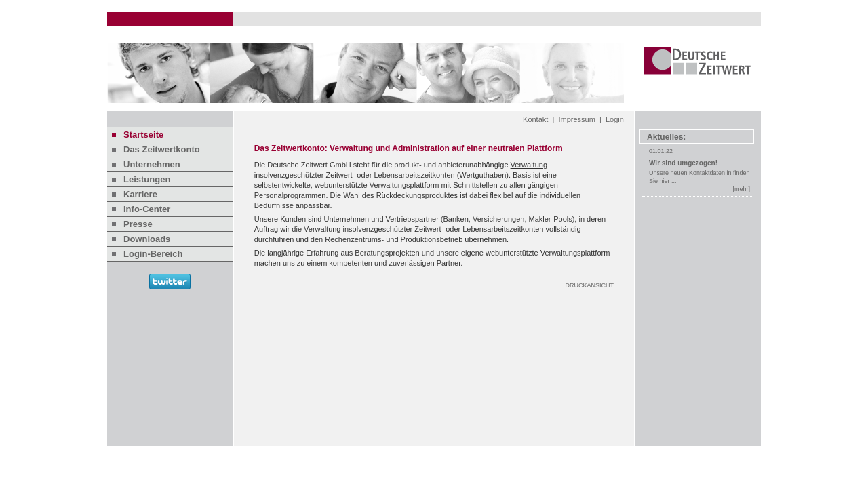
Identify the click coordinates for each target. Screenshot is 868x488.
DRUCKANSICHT (589, 285)
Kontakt (535, 119)
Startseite (143, 135)
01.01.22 (661, 151)
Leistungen (147, 179)
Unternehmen (152, 164)
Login (615, 119)
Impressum (576, 119)
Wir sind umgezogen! (683, 163)
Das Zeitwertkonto (162, 149)
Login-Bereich (153, 254)
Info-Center (147, 209)
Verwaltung (529, 165)
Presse (138, 224)
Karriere (140, 194)
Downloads (147, 239)
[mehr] (741, 189)
